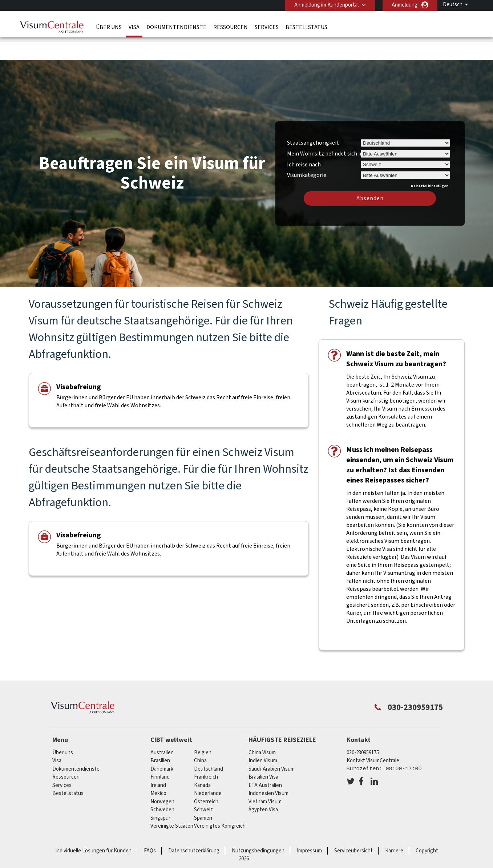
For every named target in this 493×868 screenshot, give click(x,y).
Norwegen (162, 778)
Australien (162, 729)
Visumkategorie (307, 150)
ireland (158, 762)
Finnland (160, 754)
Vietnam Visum (265, 778)
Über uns (109, 27)
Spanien (203, 794)
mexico (158, 770)
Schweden (162, 786)
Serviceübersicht (353, 827)
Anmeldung (405, 5)
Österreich (206, 778)
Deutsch (453, 5)
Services (267, 27)
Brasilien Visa (263, 754)
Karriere (394, 827)
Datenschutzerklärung (194, 827)
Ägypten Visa (263, 786)
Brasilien (160, 737)
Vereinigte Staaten (172, 803)
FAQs (150, 827)
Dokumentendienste (176, 27)
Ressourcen (231, 27)
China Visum (262, 729)
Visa (134, 27)
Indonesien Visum (268, 770)
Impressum (309, 827)
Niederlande (208, 770)
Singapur (160, 794)
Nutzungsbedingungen (258, 827)
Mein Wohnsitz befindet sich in (325, 130)
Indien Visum (263, 737)
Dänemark (162, 745)
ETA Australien (265, 762)
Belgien (203, 729)
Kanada (202, 762)
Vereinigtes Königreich (220, 803)
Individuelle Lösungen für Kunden (93, 827)
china (200, 737)
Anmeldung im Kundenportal (326, 5)
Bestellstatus (306, 27)
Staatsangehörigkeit (313, 119)
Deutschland (209, 745)
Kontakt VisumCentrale (373, 737)
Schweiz (203, 786)
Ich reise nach (304, 141)
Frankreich (206, 754)
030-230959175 (363, 729)
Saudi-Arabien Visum (272, 745)
